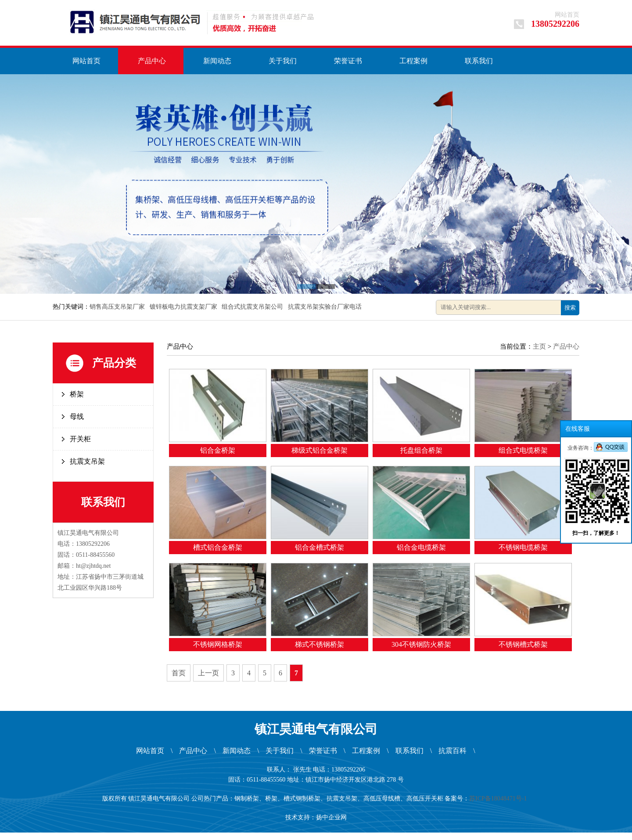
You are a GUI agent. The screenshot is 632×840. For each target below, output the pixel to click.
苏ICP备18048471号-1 (499, 799)
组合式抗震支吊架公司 (253, 307)
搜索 (570, 308)
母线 (77, 416)
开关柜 (80, 439)
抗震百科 (452, 751)
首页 (179, 673)
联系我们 (479, 61)
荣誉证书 (348, 61)
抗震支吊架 (87, 461)
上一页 (208, 673)
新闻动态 (217, 61)
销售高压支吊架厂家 (118, 307)
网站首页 (567, 15)
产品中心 (152, 61)
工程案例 (413, 61)
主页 (539, 346)
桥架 (77, 394)
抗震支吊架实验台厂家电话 (326, 307)
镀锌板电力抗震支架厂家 (184, 307)
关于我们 (283, 61)
